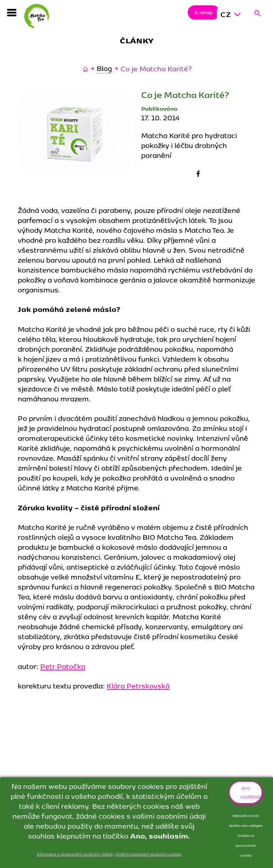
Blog (104, 68)
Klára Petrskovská (138, 685)
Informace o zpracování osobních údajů (75, 854)
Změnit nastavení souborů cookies (149, 854)
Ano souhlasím (251, 792)
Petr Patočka (63, 666)
